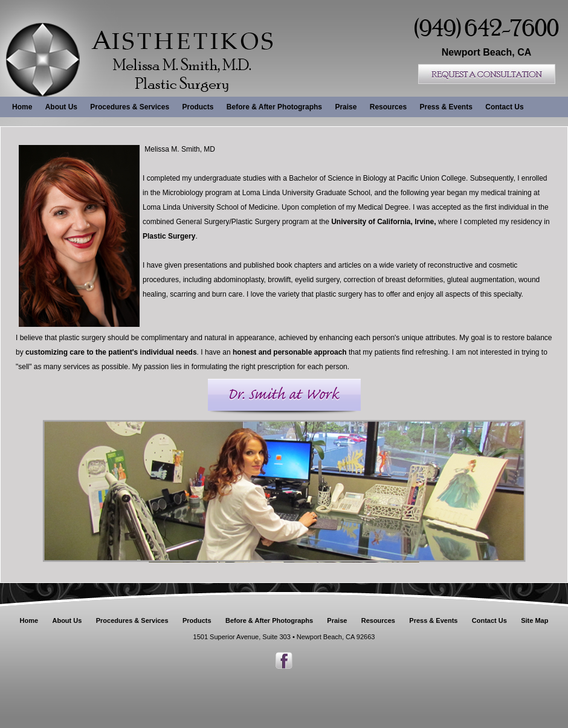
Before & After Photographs (274, 107)
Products (198, 107)
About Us (61, 107)
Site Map (534, 620)
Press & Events (446, 107)
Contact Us (504, 107)
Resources (388, 107)
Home (22, 107)
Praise (346, 107)
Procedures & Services (130, 107)
